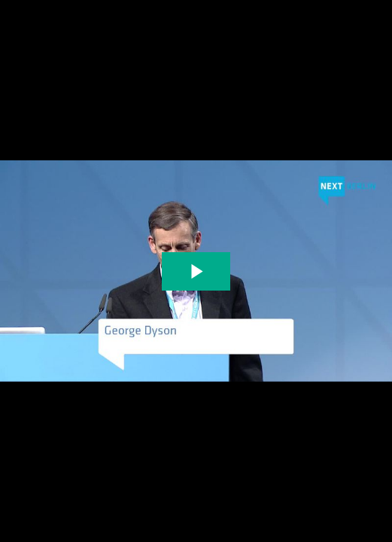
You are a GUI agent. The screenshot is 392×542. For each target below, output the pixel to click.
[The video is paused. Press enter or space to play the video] (196, 271)
